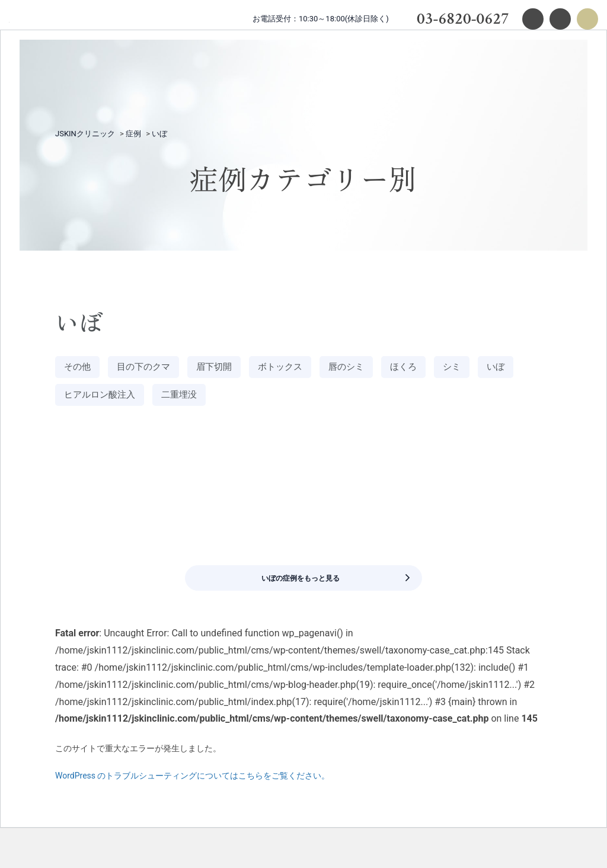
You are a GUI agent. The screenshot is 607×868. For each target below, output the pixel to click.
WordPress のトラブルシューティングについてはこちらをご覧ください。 (193, 797)
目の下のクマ (154, 368)
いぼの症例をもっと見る (329, 591)
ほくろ (445, 368)
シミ (498, 368)
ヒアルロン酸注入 (154, 400)
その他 (80, 368)
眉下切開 (234, 368)
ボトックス (308, 368)
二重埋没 (244, 400)
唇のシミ (382, 368)
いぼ (75, 400)
